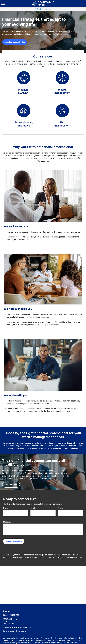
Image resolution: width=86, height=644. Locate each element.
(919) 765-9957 (13, 615)
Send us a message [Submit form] (14, 541)
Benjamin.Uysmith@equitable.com (15, 631)
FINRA (20, 640)
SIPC (24, 640)
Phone (60, 508)
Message (7, 522)
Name (6, 508)
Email (33, 508)
